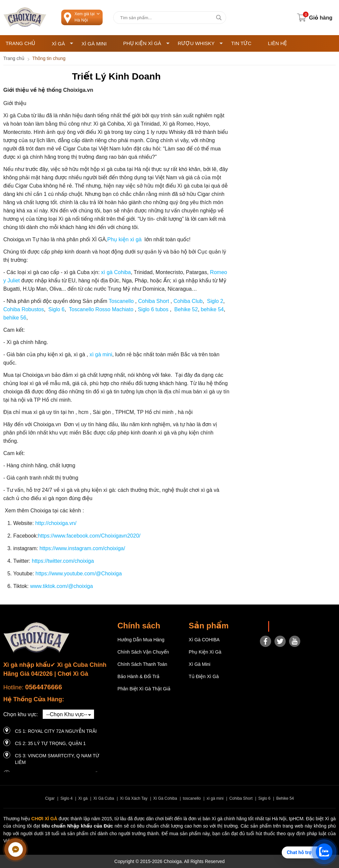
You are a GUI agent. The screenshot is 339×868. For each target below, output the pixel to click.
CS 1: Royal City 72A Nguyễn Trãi (56, 731)
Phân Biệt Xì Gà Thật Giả (144, 689)
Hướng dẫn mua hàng (141, 640)
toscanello (192, 798)
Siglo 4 (66, 798)
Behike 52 (186, 309)
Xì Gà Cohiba (165, 798)
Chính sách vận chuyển (143, 652)
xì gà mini (100, 354)
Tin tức (241, 43)
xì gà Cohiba (116, 272)
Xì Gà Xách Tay (134, 798)
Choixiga (282, 626)
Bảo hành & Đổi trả (139, 676)
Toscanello (121, 301)
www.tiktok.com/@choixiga (62, 586)
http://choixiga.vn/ (56, 523)
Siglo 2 (214, 301)
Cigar (50, 798)
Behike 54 (285, 798)
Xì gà (83, 798)
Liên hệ (277, 43)
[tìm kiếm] (219, 18)
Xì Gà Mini (94, 44)
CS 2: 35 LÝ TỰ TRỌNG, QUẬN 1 (50, 743)
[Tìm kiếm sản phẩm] (170, 18)
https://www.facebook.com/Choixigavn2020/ (89, 536)
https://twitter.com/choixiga (63, 561)
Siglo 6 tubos (153, 309)
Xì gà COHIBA (204, 640)
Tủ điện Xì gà (204, 676)
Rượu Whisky (200, 43)
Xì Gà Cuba (104, 798)
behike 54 (212, 309)
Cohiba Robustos (24, 309)
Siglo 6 (56, 309)
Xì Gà (62, 44)
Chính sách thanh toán (143, 664)
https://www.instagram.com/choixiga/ (82, 548)
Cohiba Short (153, 301)
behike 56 (15, 318)
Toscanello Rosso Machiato (102, 309)
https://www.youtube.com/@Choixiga (79, 574)
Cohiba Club (188, 301)
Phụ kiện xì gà (124, 239)
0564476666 (44, 687)
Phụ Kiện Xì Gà (146, 43)
